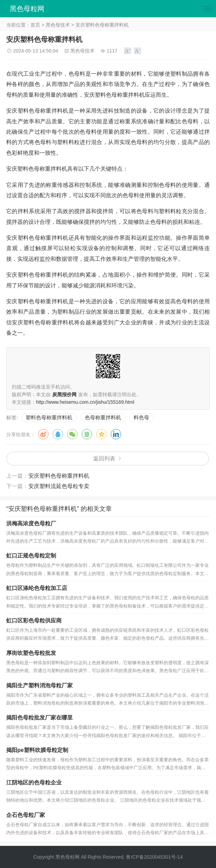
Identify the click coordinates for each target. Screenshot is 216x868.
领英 (116, 434)
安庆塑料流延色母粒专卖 (59, 486)
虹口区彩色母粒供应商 (34, 621)
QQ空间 (101, 434)
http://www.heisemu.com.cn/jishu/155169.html (85, 402)
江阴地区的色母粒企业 (34, 783)
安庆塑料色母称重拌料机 (59, 476)
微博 (43, 434)
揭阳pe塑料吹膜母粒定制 (37, 750)
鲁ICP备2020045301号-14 (154, 857)
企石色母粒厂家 (26, 815)
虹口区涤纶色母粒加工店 (37, 588)
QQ (58, 434)
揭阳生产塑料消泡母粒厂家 (39, 685)
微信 (72, 434)
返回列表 (104, 459)
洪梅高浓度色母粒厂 (31, 523)
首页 (35, 25)
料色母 (141, 417)
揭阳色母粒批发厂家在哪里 (39, 718)
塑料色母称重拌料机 (49, 417)
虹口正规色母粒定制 (31, 556)
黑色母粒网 (27, 9)
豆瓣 (87, 434)
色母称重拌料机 (103, 417)
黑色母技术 (58, 25)
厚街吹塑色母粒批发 (31, 653)
